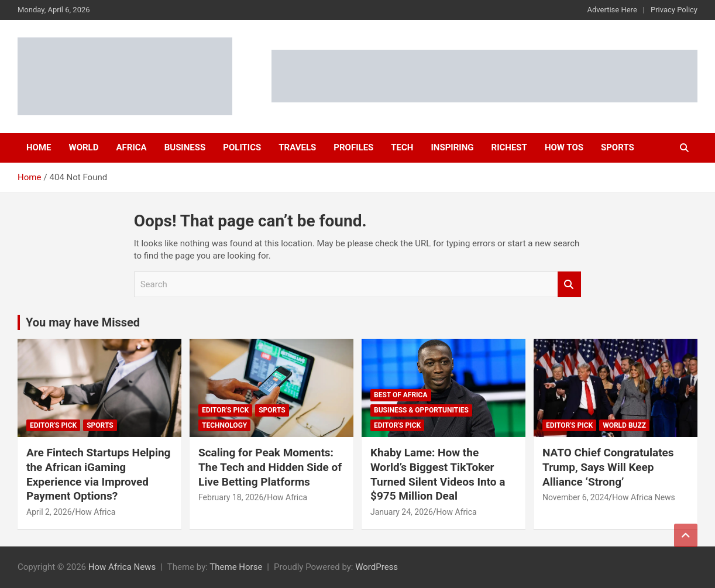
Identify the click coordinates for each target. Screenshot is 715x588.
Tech (402, 147)
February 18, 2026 (231, 497)
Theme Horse (236, 567)
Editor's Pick (53, 425)
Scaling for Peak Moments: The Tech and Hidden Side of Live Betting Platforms (270, 467)
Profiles (353, 147)
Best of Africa (401, 395)
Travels (297, 147)
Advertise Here (612, 10)
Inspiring (452, 147)
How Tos (564, 147)
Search (569, 285)
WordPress (377, 567)
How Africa (95, 512)
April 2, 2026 (49, 512)
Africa (131, 147)
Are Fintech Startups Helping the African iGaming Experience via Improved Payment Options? (98, 474)
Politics (242, 147)
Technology (224, 425)
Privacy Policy (674, 10)
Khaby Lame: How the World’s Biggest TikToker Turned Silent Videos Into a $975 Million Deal (438, 474)
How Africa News (644, 497)
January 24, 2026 (402, 512)
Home (39, 147)
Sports (618, 147)
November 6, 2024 (575, 497)
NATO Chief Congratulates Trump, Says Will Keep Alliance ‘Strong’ (608, 467)
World (84, 147)
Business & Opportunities (421, 410)
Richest (509, 147)
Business (185, 147)
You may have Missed (83, 322)
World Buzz (624, 425)
